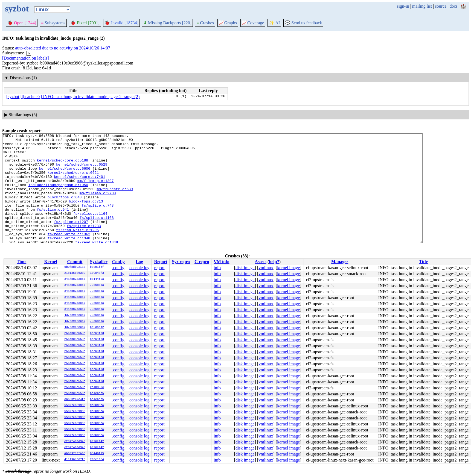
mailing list (422, 6)
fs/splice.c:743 (98, 220)
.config (118, 268)
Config (118, 262)
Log (139, 262)
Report (161, 262)
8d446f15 (97, 454)
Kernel (51, 262)
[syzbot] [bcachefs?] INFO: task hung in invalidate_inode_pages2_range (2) (73, 97)
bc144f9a (97, 279)
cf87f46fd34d (75, 442)
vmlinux (266, 268)
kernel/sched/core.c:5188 (62, 166)
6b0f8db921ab (75, 267)
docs (453, 6)
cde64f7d (97, 333)
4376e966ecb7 (75, 315)
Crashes (205, 23)
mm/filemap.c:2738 (98, 205)
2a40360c (97, 387)
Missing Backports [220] (167, 23)
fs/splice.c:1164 (90, 230)
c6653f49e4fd (75, 399)
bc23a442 (97, 327)
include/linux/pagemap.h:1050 (58, 195)
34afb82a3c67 (75, 279)
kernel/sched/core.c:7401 (79, 186)
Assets (261, 262)
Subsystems (53, 23)
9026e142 (97, 442)
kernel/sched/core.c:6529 (82, 171)
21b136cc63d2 (75, 273)
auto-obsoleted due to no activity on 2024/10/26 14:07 (63, 48)
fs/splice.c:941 (53, 225)
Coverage (253, 23)
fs (29, 53)
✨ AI (274, 23)
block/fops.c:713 (86, 215)
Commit (75, 262)
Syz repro (181, 262)
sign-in (403, 6)
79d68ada (97, 285)
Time (21, 262)
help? (274, 262)
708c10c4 (97, 460)
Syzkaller (99, 262)
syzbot (17, 8)
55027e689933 (75, 406)
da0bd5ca (97, 406)
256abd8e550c (75, 333)
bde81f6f (97, 267)
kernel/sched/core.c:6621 (73, 181)
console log (139, 268)
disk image (245, 268)
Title (423, 262)
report (159, 268)
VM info (221, 262)
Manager (340, 262)
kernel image (288, 268)
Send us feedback (303, 23)
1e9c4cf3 (97, 273)
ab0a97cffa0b (75, 454)
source (441, 6)
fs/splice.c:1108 (97, 235)
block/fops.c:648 (65, 210)
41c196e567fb (75, 460)
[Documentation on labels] (26, 58)
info (217, 268)
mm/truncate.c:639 (115, 200)
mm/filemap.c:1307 (96, 190)
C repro (202, 262)
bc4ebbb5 (97, 393)
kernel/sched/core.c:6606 (65, 176)
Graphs (228, 23)
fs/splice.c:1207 (71, 240)
